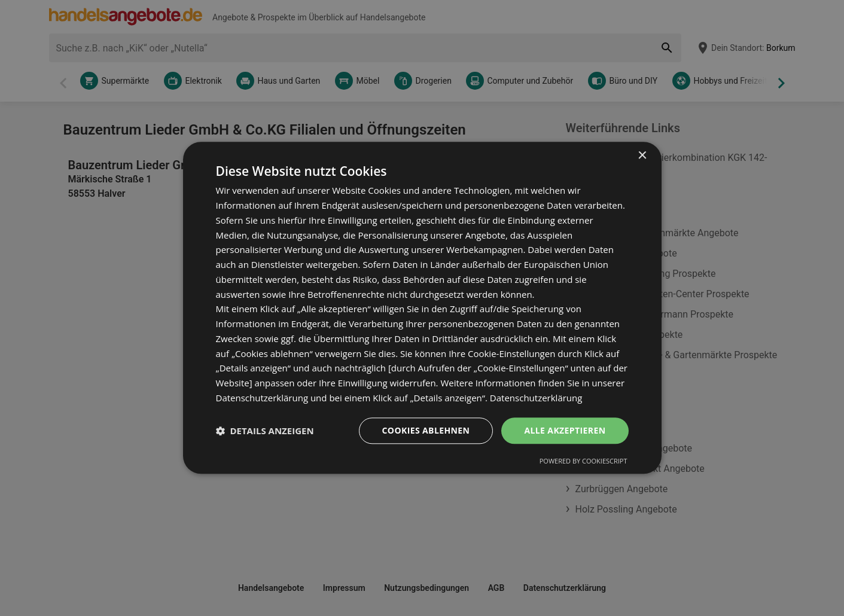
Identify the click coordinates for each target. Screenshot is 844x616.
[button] (265, 431)
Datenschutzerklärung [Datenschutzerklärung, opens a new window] (536, 398)
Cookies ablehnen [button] (426, 430)
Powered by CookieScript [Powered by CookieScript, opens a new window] (584, 461)
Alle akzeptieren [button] (565, 430)
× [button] (642, 156)
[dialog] (422, 308)
